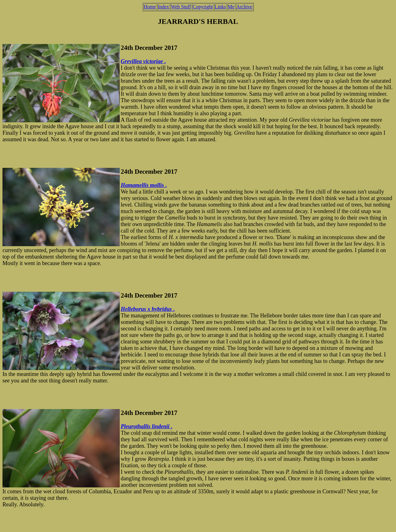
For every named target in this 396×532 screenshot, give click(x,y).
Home (150, 7)
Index (163, 7)
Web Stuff (181, 7)
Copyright (203, 7)
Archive (244, 7)
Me (231, 7)
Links (220, 7)
